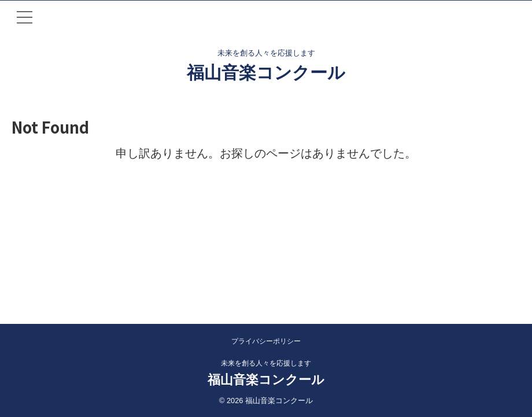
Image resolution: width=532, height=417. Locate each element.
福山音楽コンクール (266, 73)
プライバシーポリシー (266, 341)
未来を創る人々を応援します (266, 363)
